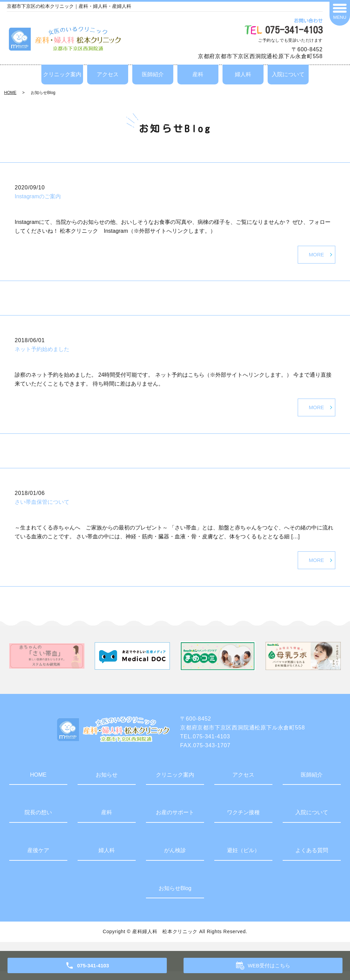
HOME (10, 93)
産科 (198, 74)
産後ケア (38, 859)
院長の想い (38, 821)
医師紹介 (153, 74)
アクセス (108, 74)
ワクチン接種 (243, 821)
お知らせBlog (175, 897)
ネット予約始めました (42, 352)
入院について (288, 74)
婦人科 (243, 74)
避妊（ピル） (243, 859)
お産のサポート (175, 821)
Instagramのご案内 (38, 196)
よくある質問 (312, 859)
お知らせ (107, 784)
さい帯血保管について (42, 508)
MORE (316, 256)
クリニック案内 (62, 74)
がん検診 (175, 859)
